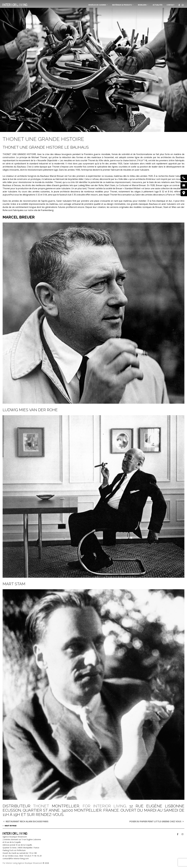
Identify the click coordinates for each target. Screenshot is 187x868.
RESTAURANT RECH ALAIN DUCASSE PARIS (25, 821)
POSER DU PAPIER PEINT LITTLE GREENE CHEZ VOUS (157, 821)
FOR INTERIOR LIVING (104, 806)
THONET (41, 806)
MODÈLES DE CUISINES (97, 5)
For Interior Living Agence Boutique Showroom (22, 863)
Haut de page (10, 826)
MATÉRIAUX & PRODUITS (122, 5)
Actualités (158, 5)
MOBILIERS (142, 5)
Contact (171, 5)
